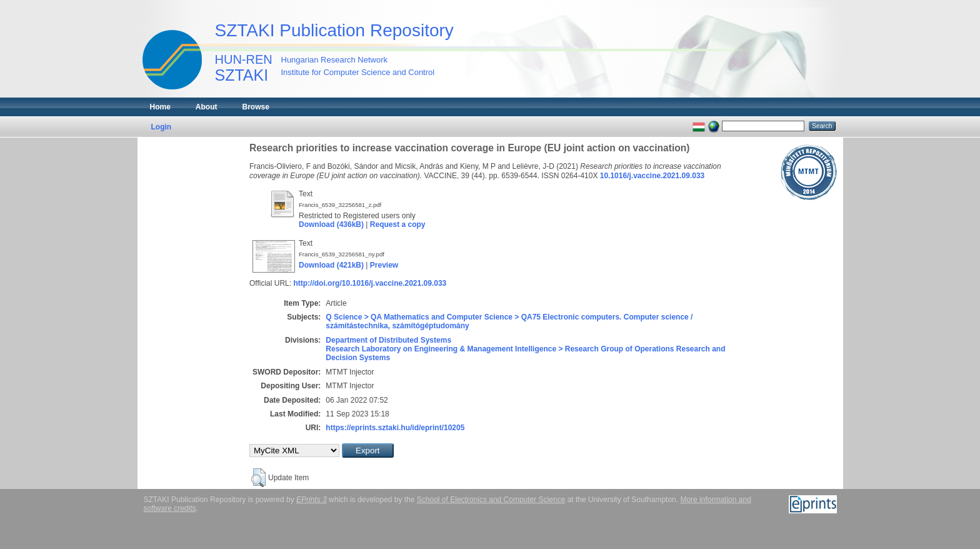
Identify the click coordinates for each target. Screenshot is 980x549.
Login (162, 127)
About (207, 107)
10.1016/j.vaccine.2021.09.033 (652, 176)
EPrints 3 (312, 500)
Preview (384, 265)
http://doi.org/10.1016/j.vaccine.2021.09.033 (370, 283)
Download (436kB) (331, 224)
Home (160, 107)
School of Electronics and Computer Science (491, 500)
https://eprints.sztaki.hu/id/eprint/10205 (395, 428)
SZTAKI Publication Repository (334, 30)
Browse (256, 107)
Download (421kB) (331, 265)
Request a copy (398, 224)
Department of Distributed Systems (388, 340)
